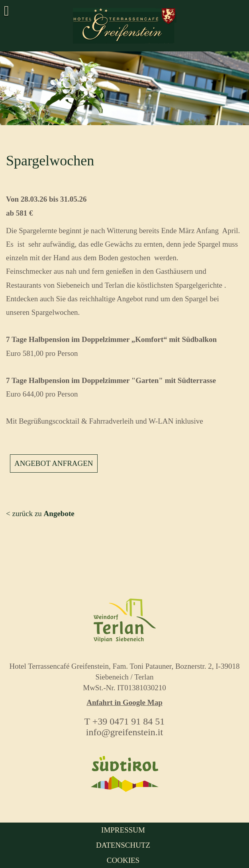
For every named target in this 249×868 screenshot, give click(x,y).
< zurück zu (40, 514)
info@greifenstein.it (124, 732)
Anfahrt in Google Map (124, 702)
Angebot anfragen (54, 463)
